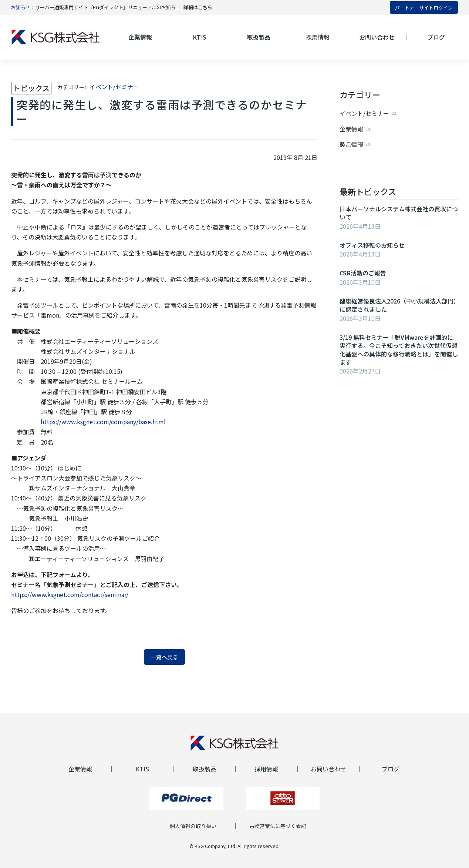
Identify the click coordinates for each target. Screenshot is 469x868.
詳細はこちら (198, 7)
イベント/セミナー (114, 87)
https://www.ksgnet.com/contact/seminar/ (70, 594)
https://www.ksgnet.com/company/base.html (103, 422)
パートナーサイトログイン (424, 8)
